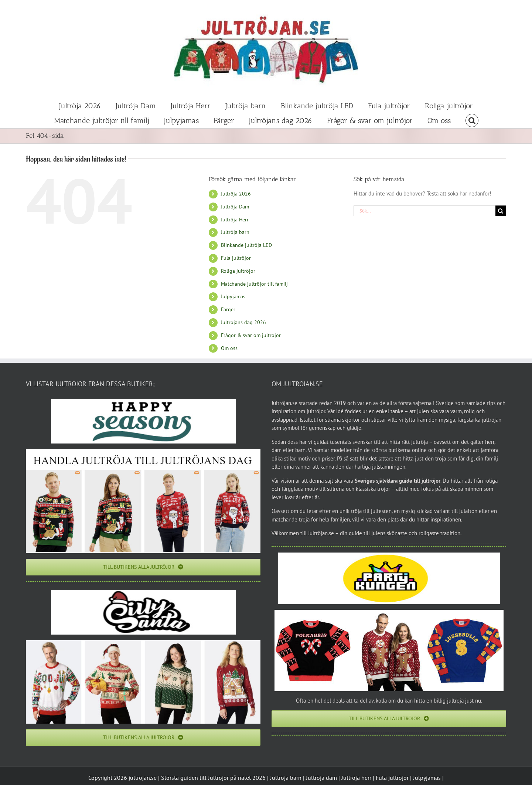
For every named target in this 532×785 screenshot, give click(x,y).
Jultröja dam (321, 778)
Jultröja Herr (235, 220)
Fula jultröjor (236, 258)
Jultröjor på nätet (229, 778)
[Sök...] (424, 211)
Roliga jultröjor (238, 271)
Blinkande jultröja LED (246, 245)
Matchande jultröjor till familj (254, 284)
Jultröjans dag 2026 (243, 322)
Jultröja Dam (235, 207)
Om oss (229, 348)
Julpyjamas (233, 296)
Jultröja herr (356, 778)
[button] (472, 120)
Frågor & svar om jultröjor (251, 335)
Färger (228, 309)
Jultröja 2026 (236, 194)
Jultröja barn (235, 232)
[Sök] (501, 211)
